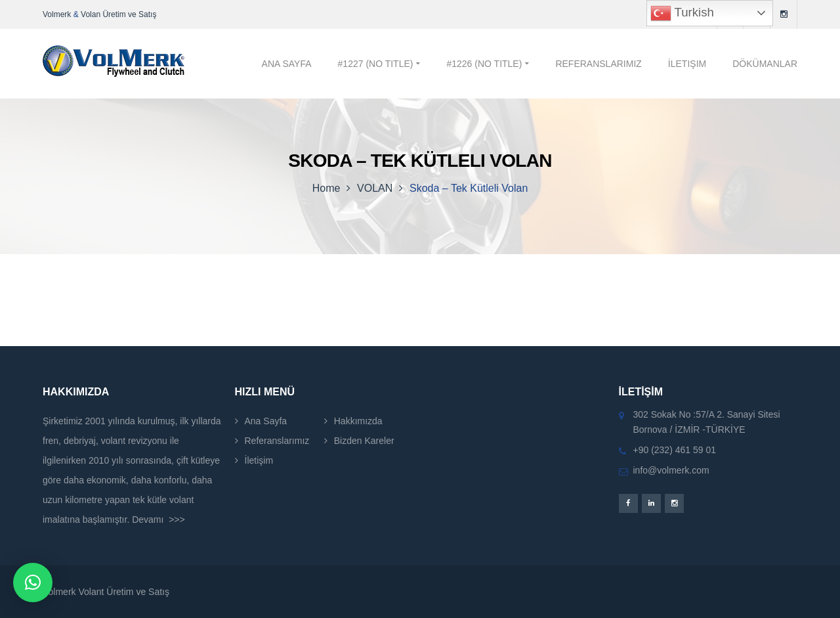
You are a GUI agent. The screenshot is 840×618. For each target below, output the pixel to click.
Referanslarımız (277, 441)
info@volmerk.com (671, 470)
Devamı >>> (158, 519)
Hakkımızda (358, 421)
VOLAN (375, 188)
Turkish (682, 13)
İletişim (259, 460)
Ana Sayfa (266, 421)
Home (326, 188)
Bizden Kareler (364, 441)
